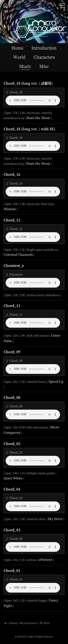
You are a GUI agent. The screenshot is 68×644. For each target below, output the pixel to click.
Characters (44, 57)
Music (25, 66)
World (19, 57)
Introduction (44, 48)
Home (17, 48)
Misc (44, 66)
